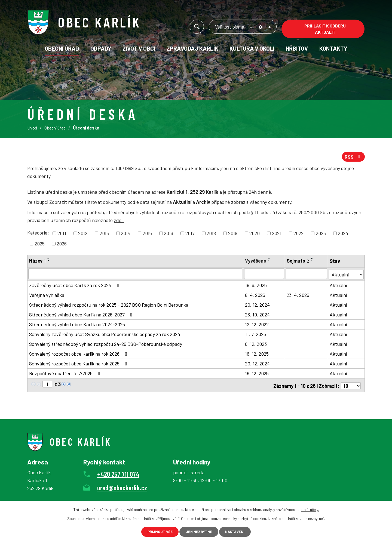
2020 (255, 234)
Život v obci (139, 48)
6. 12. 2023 (256, 344)
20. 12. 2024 (258, 305)
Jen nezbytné (199, 531)
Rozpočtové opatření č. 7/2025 (66, 374)
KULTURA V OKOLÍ (252, 48)
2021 (277, 234)
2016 (169, 234)
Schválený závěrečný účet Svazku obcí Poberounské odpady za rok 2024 (105, 334)
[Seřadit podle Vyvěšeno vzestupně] (269, 259)
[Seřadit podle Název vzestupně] (49, 259)
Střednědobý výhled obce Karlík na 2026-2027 (82, 315)
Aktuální (339, 285)
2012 (83, 234)
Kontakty (333, 48)
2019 (233, 234)
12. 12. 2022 (257, 325)
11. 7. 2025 (256, 334)
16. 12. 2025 (257, 354)
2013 (104, 234)
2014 (126, 234)
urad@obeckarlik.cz (122, 486)
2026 (62, 245)
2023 (321, 234)
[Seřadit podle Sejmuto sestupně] (312, 261)
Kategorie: (38, 234)
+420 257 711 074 (118, 473)
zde (119, 221)
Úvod (32, 128)
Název (37, 262)
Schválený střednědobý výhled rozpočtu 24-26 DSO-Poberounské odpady (106, 344)
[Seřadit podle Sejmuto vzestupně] (312, 259)
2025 (40, 245)
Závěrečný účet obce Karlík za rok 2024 (75, 285)
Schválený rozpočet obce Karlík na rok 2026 (79, 354)
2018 (211, 234)
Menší (251, 28)
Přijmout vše (156, 531)
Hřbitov (297, 48)
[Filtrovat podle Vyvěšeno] (264, 275)
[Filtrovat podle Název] (135, 275)
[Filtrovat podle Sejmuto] (307, 275)
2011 (62, 234)
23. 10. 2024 (258, 315)
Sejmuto (298, 262)
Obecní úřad (62, 48)
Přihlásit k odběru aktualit (325, 29)
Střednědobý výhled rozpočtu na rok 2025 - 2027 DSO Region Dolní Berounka (109, 305)
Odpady (101, 48)
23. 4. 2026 (298, 295)
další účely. (310, 509)
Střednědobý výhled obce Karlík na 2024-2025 (82, 325)
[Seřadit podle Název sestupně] (49, 261)
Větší (270, 28)
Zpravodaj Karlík (192, 48)
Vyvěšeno (256, 262)
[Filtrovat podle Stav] (346, 274)
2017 (190, 234)
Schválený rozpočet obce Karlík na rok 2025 (79, 364)
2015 (147, 234)
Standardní (260, 28)
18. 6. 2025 (256, 285)
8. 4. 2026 (255, 295)
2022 (298, 234)
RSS (353, 158)
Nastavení (239, 531)
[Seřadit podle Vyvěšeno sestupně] (269, 261)
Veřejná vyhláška (47, 295)
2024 (343, 234)
